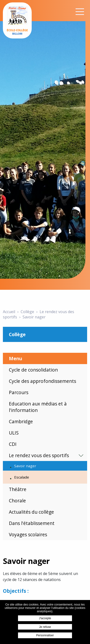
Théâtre (18, 489)
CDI (13, 444)
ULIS (14, 433)
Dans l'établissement (32, 523)
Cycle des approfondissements (42, 381)
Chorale (17, 501)
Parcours (19, 392)
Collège (17, 334)
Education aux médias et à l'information (38, 407)
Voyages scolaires (28, 534)
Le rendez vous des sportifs (39, 455)
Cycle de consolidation (33, 370)
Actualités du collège (31, 512)
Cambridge (21, 421)
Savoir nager (25, 466)
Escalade (22, 477)
